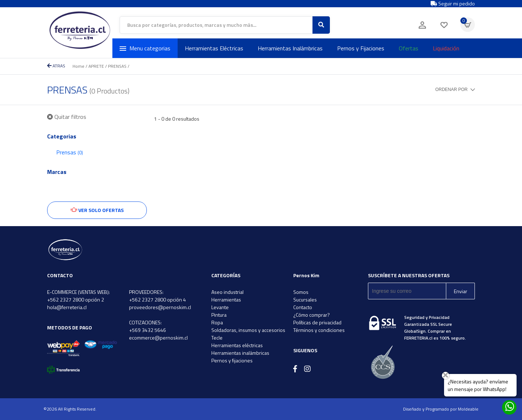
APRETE (96, 66)
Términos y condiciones (319, 330)
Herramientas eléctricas (237, 345)
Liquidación (446, 48)
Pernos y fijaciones (232, 360)
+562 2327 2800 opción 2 (76, 300)
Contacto (303, 307)
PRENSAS (117, 66)
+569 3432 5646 (148, 330)
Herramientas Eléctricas (214, 48)
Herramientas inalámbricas (240, 353)
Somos (301, 292)
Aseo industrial (227, 292)
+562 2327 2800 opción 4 (158, 300)
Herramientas (226, 300)
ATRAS (56, 66)
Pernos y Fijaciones (361, 48)
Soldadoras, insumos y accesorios (248, 330)
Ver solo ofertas (97, 210)
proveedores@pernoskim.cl (160, 307)
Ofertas (409, 48)
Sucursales (305, 300)
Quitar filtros (67, 117)
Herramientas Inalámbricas (290, 48)
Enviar (461, 291)
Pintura (219, 315)
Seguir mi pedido (453, 4)
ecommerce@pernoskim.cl (158, 338)
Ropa (217, 322)
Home (78, 66)
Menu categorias (145, 48)
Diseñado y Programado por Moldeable (441, 409)
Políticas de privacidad (317, 322)
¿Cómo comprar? (312, 315)
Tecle (217, 338)
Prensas (70, 152)
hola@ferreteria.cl (67, 307)
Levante (220, 307)
